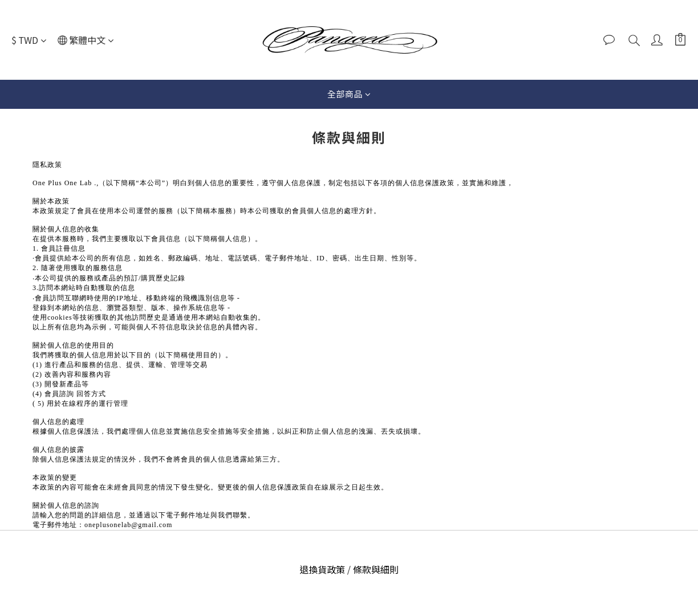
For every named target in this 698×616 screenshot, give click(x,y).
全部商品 (349, 94)
